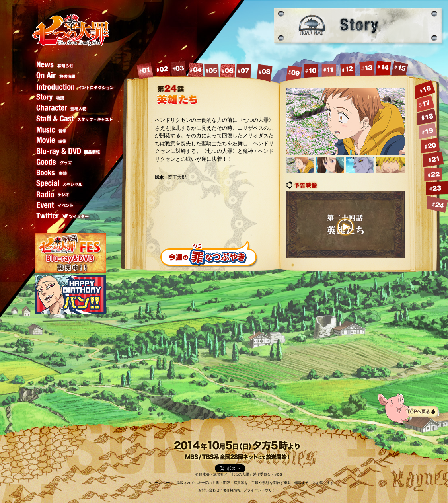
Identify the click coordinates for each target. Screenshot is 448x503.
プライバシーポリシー (261, 490)
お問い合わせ (209, 490)
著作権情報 (232, 490)
